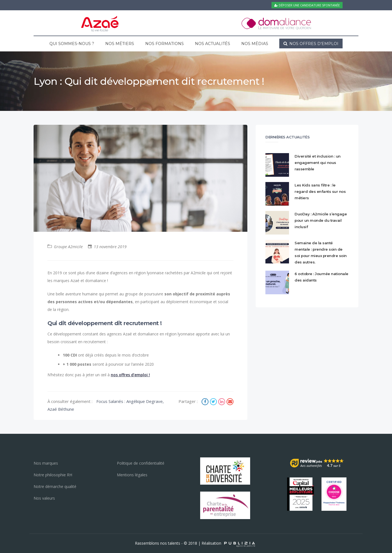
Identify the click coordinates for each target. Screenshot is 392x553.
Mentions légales (132, 475)
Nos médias (255, 44)
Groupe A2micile (68, 247)
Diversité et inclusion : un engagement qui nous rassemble (318, 163)
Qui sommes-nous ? (72, 44)
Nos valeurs (44, 498)
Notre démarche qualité (55, 486)
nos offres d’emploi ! (130, 375)
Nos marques (46, 463)
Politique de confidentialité (141, 463)
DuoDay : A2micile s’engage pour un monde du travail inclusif (321, 220)
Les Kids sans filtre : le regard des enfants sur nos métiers (320, 191)
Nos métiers (120, 44)
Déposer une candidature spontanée (307, 5)
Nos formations (164, 44)
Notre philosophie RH (53, 475)
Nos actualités (213, 44)
